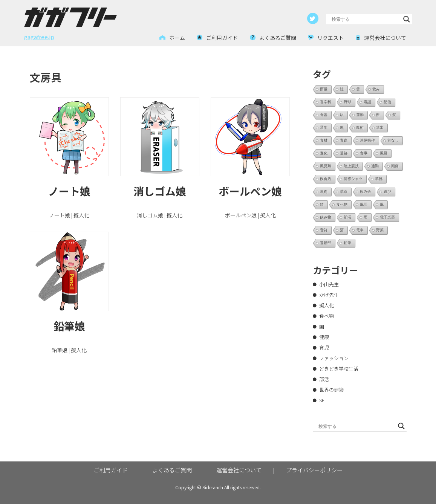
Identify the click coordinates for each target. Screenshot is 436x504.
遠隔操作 (367, 140)
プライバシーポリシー (314, 470)
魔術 (360, 128)
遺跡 (344, 153)
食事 (364, 153)
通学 (324, 128)
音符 (324, 230)
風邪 (364, 204)
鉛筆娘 (69, 326)
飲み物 (326, 217)
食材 (324, 140)
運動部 (326, 243)
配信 (387, 102)
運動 (360, 115)
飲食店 (326, 179)
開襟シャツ (353, 179)
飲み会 (366, 192)
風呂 (384, 153)
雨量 (324, 89)
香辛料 (326, 102)
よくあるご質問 (172, 470)
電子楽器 (387, 217)
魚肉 (324, 192)
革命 (344, 192)
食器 (324, 115)
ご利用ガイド (111, 470)
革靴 (379, 179)
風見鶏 (326, 166)
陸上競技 (351, 166)
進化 (324, 153)
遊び (387, 192)
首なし (393, 140)
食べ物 (342, 204)
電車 (360, 230)
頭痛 (395, 166)
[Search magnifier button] (407, 19)
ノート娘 (69, 191)
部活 (347, 217)
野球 (347, 102)
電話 (367, 102)
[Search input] (366, 19)
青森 (344, 140)
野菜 (380, 230)
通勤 (375, 166)
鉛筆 (347, 243)
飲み (376, 89)
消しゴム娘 (160, 191)
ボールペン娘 (250, 191)
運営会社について (239, 470)
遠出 (380, 128)
